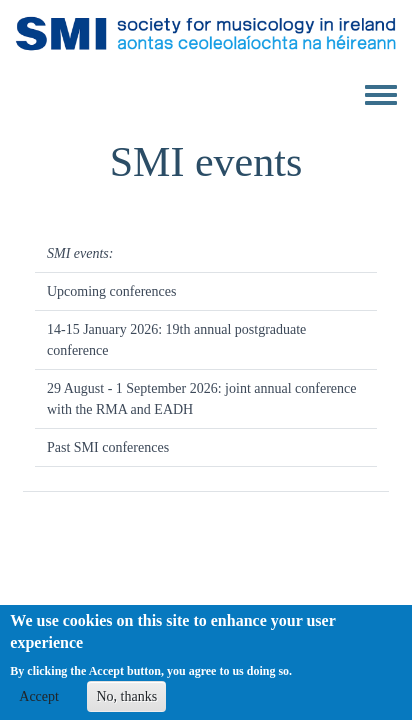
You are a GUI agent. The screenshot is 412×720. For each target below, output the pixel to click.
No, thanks (126, 702)
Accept (39, 702)
